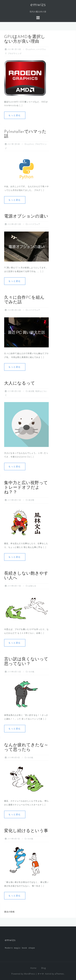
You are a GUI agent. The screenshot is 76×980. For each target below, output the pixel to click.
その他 (31, 672)
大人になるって (20, 383)
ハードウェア (34, 224)
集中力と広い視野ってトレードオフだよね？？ (26, 488)
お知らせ (32, 586)
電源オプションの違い (26, 216)
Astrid (48, 974)
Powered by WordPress (23, 974)
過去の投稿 (9, 912)
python (32, 49)
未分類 (31, 391)
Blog (44, 968)
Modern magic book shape (20, 948)
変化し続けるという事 (26, 831)
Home (33, 968)
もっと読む (15, 115)
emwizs (38, 5)
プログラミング (15, 53)
